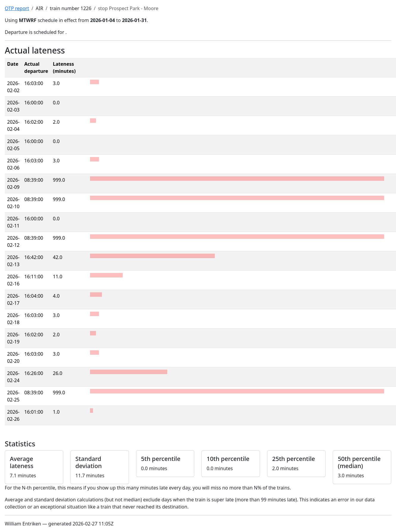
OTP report (17, 8)
